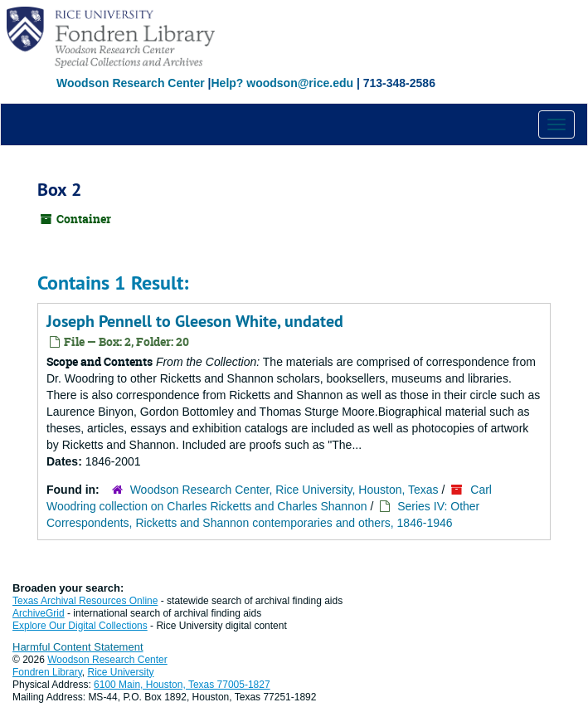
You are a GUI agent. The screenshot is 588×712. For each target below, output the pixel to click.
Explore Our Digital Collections (80, 626)
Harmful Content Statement (78, 647)
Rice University (121, 672)
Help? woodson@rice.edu (282, 83)
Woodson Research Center (131, 83)
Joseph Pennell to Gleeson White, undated (195, 321)
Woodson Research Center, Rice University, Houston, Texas (284, 490)
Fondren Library (47, 672)
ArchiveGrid (39, 613)
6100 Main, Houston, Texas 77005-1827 (182, 685)
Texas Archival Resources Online (85, 601)
